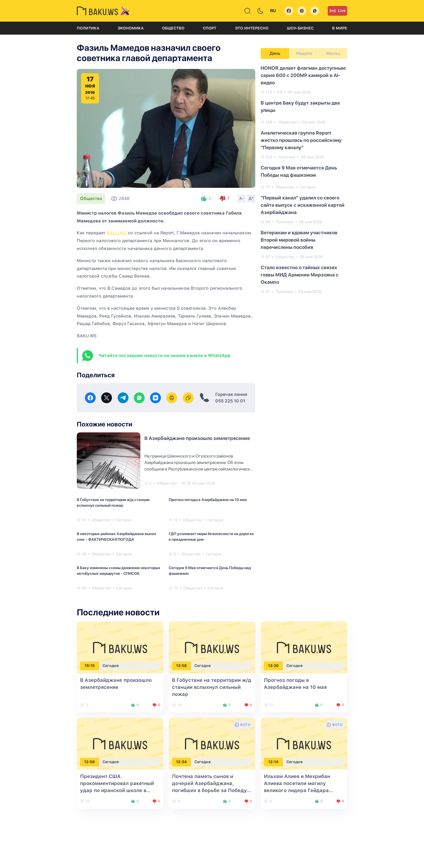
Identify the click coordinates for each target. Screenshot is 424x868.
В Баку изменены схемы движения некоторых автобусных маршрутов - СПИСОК (119, 571)
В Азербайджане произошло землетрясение (197, 438)
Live (337, 11)
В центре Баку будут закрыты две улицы (300, 106)
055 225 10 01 (230, 401)
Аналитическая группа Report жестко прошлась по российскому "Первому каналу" (301, 140)
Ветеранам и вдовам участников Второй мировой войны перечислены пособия (299, 240)
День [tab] (275, 53)
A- (242, 198)
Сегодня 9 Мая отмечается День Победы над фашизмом (210, 571)
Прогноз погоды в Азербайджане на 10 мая (208, 500)
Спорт (210, 28)
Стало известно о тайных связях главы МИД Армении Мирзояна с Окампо (300, 275)
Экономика (131, 28)
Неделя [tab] (304, 53)
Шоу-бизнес (300, 28)
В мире (340, 28)
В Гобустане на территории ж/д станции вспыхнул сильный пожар (113, 503)
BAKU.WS (117, 233)
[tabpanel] (304, 179)
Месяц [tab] (333, 53)
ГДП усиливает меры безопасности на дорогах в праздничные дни (211, 537)
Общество (173, 28)
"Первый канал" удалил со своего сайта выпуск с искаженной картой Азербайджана (303, 205)
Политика (88, 28)
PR (280, 92)
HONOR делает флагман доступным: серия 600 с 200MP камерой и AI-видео (304, 75)
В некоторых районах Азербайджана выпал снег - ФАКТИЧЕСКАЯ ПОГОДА (116, 537)
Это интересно (252, 28)
